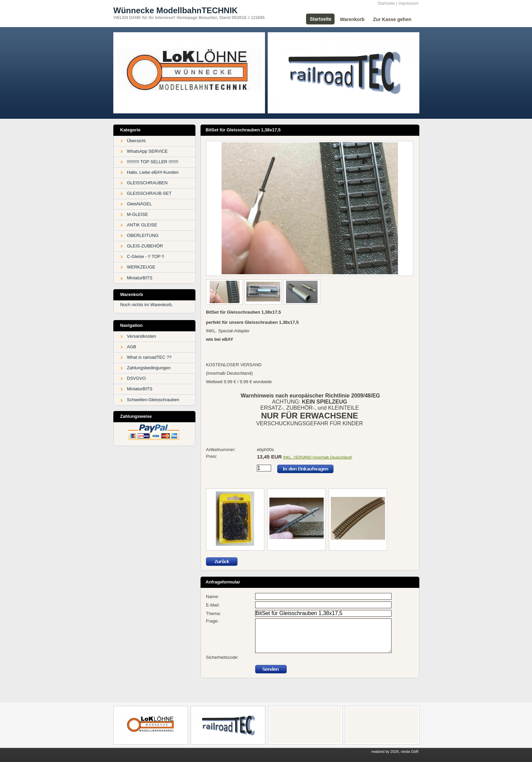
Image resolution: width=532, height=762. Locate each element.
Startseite (386, 3)
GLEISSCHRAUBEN (147, 183)
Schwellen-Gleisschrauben (153, 400)
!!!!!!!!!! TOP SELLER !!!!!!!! (153, 162)
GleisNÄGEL (139, 204)
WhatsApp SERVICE (147, 151)
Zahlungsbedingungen (149, 368)
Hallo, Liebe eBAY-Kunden (153, 172)
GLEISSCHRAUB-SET (149, 193)
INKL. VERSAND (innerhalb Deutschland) (318, 457)
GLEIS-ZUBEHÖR (145, 246)
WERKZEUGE (141, 267)
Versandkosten (141, 336)
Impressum (409, 3)
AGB (131, 347)
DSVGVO (136, 378)
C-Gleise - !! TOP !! (146, 256)
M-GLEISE (137, 214)
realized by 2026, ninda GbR (395, 751)
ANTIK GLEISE (142, 225)
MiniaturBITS (140, 278)
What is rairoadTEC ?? (149, 357)
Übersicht (136, 141)
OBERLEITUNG (143, 235)
